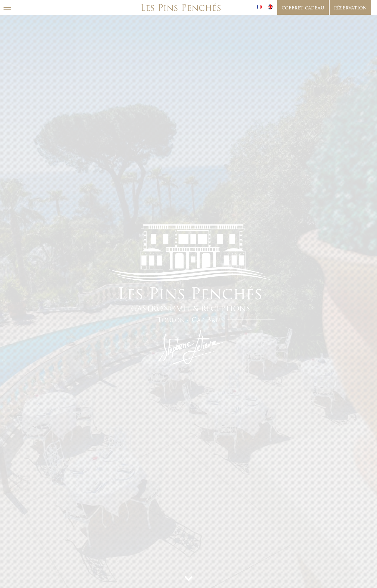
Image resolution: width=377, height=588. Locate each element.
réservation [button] (350, 8)
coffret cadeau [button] (303, 8)
